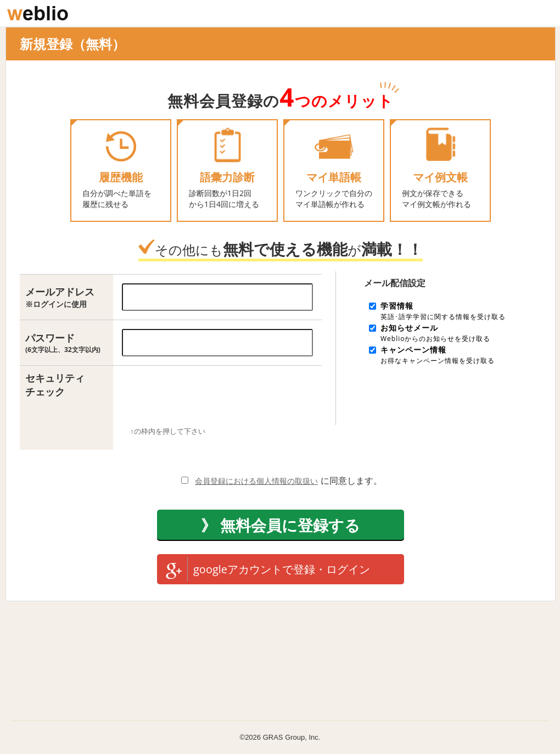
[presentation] (214, 400)
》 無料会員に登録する (281, 525)
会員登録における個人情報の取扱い (256, 481)
